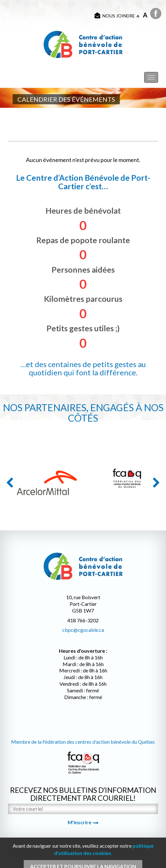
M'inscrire (80, 822)
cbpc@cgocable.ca (83, 630)
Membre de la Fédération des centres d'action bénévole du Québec (83, 742)
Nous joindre (115, 16)
